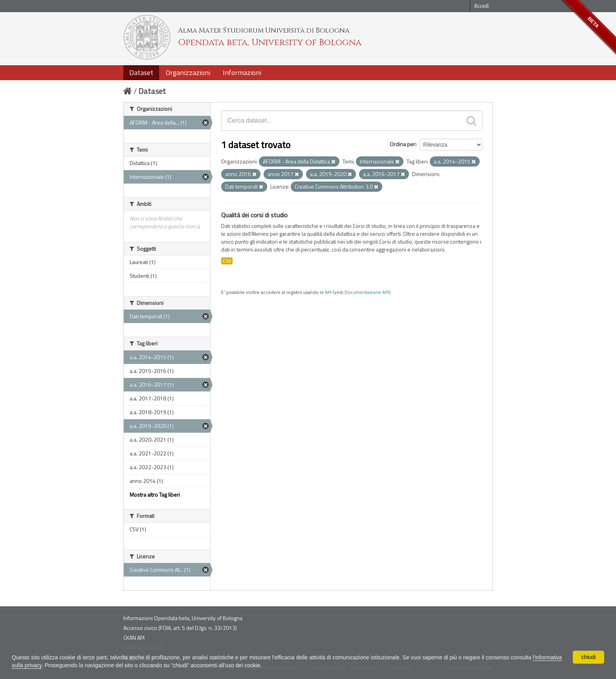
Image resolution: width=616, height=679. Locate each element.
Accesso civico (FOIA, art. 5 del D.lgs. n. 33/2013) (180, 628)
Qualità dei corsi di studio (254, 215)
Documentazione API (367, 292)
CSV (227, 261)
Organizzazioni (188, 72)
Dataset (141, 72)
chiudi (589, 657)
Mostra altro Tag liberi (155, 495)
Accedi (481, 6)
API (328, 292)
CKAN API (134, 638)
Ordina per (402, 144)
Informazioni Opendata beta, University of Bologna (183, 618)
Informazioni (242, 72)
